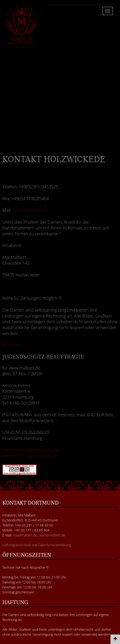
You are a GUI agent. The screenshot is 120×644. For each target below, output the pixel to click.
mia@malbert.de (25, 535)
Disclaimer (12, 345)
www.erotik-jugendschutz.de (30, 456)
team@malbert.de (31, 210)
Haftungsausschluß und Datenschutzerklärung (37, 545)
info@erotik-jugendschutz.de (30, 450)
